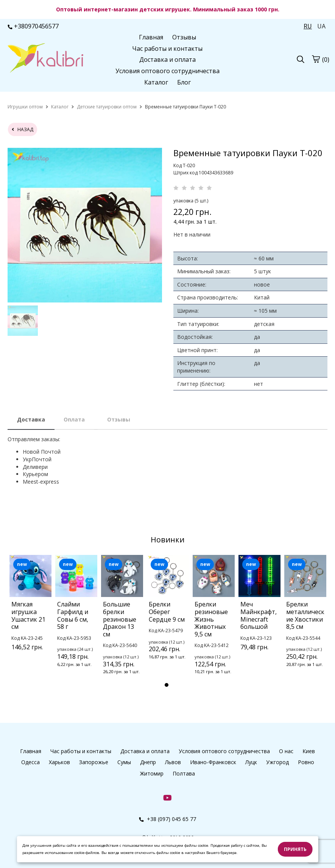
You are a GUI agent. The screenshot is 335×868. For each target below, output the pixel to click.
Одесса (30, 762)
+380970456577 (33, 26)
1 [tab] (167, 685)
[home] (25, 107)
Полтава (184, 773)
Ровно (306, 762)
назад (23, 129)
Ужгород (277, 762)
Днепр (148, 762)
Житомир (152, 773)
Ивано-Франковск (213, 762)
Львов (173, 762)
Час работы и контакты (167, 49)
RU (308, 26)
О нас (286, 751)
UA (321, 26)
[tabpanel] (30, 613)
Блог (184, 82)
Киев (309, 751)
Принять (295, 849)
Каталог (156, 82)
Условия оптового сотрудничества (167, 71)
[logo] (45, 59)
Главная (151, 37)
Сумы (124, 762)
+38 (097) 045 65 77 (167, 819)
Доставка (31, 419)
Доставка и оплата (167, 60)
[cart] (316, 59)
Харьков (59, 762)
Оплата (74, 419)
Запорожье (94, 762)
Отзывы (184, 37)
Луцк (251, 762)
